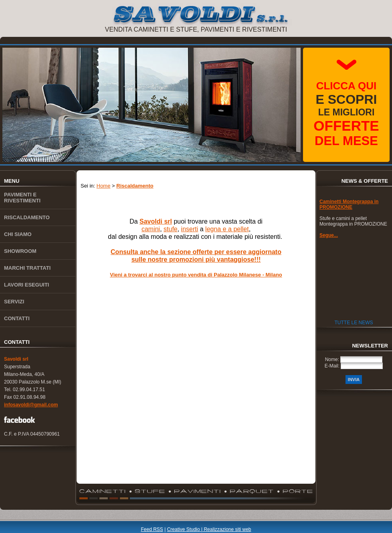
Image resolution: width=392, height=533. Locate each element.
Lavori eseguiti (26, 285)
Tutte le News (354, 323)
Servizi (14, 302)
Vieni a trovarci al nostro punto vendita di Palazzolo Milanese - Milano (196, 275)
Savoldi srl (16, 359)
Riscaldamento (27, 217)
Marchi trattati (27, 268)
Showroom (20, 251)
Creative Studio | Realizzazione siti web (209, 529)
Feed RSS (152, 529)
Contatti (17, 318)
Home (104, 186)
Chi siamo (18, 234)
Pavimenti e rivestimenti (22, 198)
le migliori (346, 114)
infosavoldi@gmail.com (31, 405)
